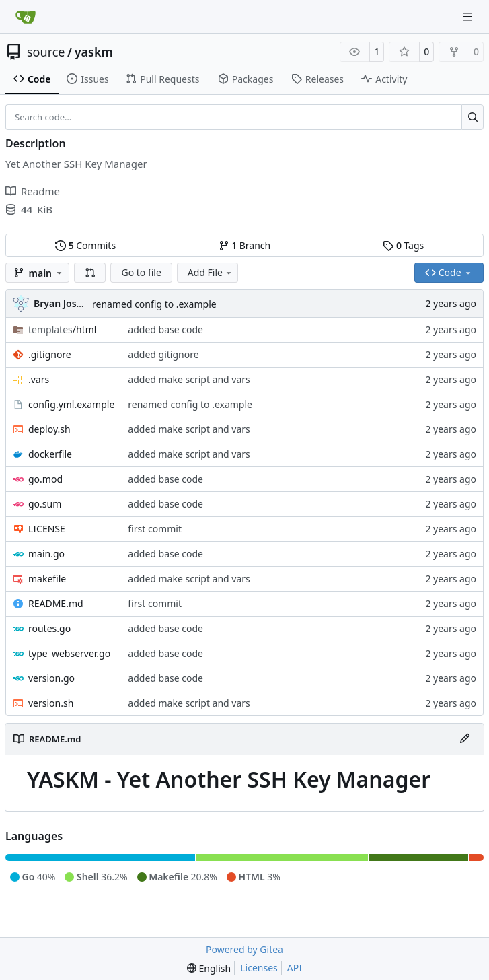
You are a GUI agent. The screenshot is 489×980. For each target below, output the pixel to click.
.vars (39, 379)
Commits (85, 245)
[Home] (26, 17)
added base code (165, 329)
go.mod (45, 479)
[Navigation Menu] (469, 16)
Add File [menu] (211, 272)
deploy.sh (49, 429)
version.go (51, 678)
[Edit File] (465, 739)
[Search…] (473, 117)
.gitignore (50, 354)
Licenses (259, 968)
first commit (155, 529)
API (295, 968)
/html (62, 329)
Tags (403, 245)
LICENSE (47, 529)
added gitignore (163, 354)
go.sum (45, 504)
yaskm (94, 52)
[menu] (209, 968)
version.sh (51, 703)
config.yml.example (71, 404)
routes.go (49, 628)
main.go (46, 554)
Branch (245, 245)
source (46, 52)
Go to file (141, 272)
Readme (33, 191)
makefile (47, 579)
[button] (90, 273)
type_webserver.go (69, 653)
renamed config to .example (154, 304)
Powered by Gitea (245, 949)
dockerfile (50, 454)
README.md (56, 603)
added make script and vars (189, 379)
